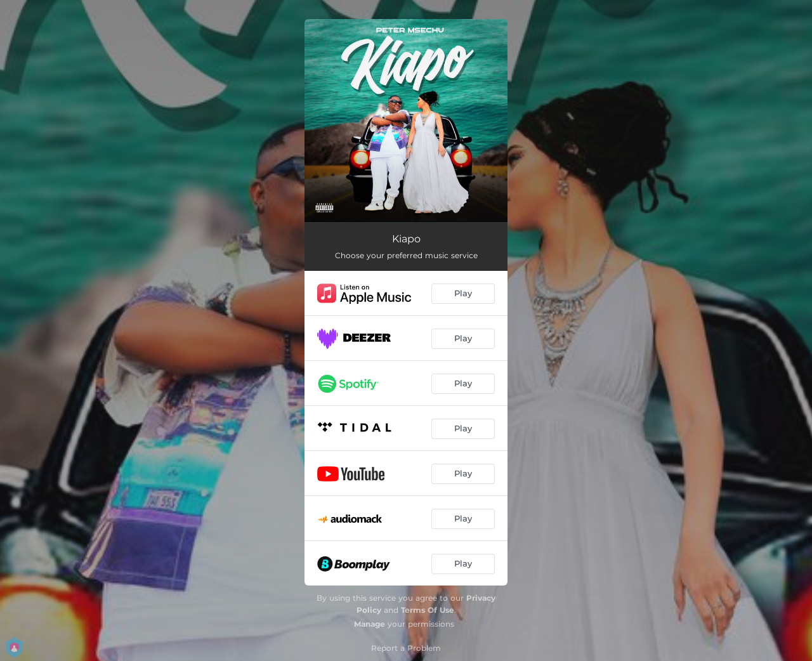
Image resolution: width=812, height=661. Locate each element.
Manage (370, 624)
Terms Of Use (428, 610)
